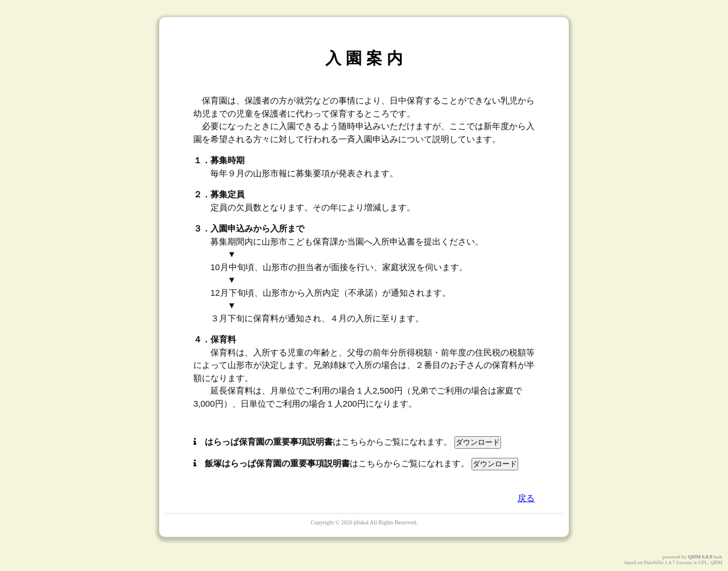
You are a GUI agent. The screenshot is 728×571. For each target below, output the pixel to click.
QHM (695, 557)
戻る (526, 498)
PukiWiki (653, 562)
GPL (703, 562)
